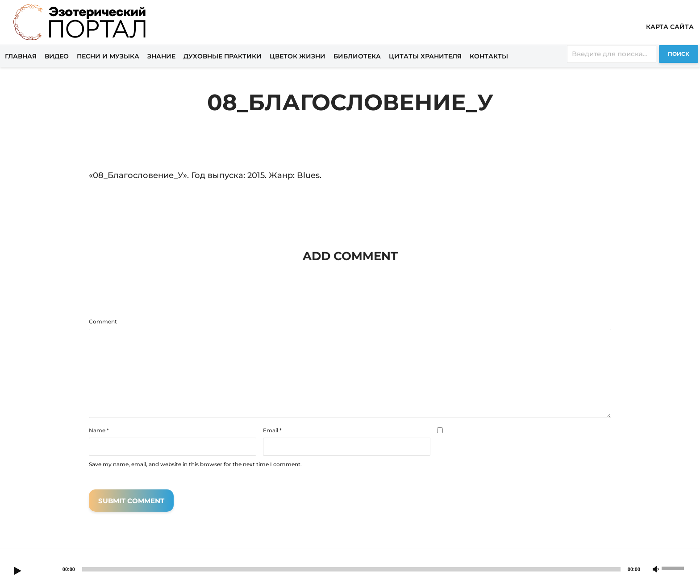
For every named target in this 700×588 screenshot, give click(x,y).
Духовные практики (223, 56)
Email (272, 431)
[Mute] (656, 570)
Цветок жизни (298, 56)
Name (99, 431)
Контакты (489, 56)
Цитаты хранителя (425, 56)
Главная (21, 56)
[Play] (17, 571)
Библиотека (357, 56)
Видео (57, 56)
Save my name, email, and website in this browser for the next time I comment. (195, 464)
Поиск (679, 54)
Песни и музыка (108, 56)
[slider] (351, 569)
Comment (103, 322)
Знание (161, 56)
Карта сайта (670, 27)
